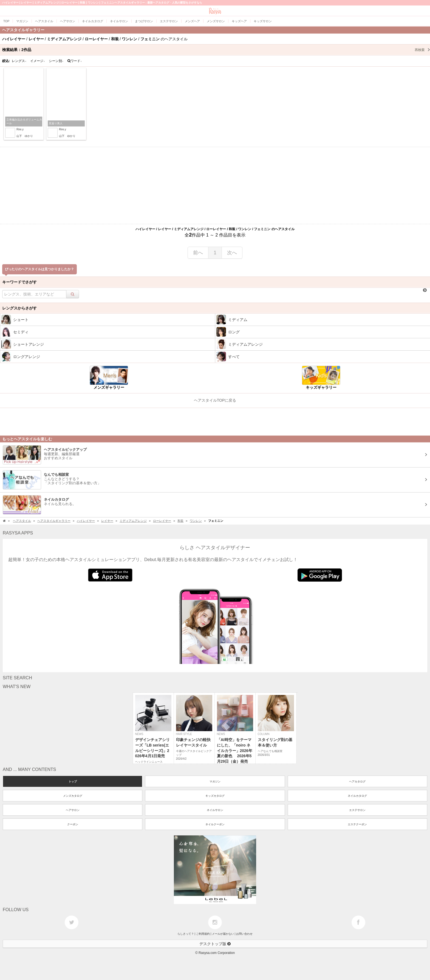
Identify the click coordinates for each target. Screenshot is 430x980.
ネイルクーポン (215, 824)
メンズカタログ (73, 796)
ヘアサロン (73, 810)
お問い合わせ (244, 934)
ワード (75, 61)
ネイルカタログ (357, 796)
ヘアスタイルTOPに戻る (215, 400)
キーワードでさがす (19, 282)
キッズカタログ (215, 796)
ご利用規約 (203, 934)
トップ (73, 782)
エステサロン (357, 810)
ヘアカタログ (357, 782)
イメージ (38, 61)
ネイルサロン (215, 810)
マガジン (215, 782)
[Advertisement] (215, 185)
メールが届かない (223, 934)
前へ (198, 253)
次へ (232, 253)
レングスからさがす (19, 308)
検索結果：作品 (216, 50)
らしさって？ (186, 934)
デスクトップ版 (215, 944)
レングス (19, 61)
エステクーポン (357, 824)
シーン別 (56, 61)
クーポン (73, 824)
